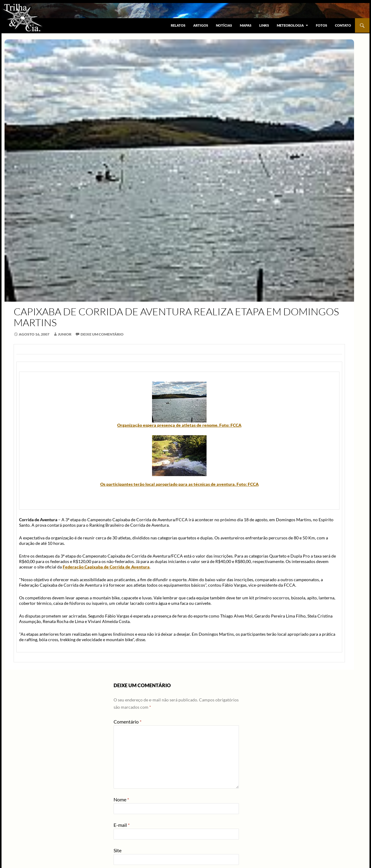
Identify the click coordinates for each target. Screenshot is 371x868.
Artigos (201, 25)
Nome (121, 799)
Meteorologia (290, 25)
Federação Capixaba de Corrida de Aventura (106, 567)
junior (65, 334)
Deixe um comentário (102, 334)
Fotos (321, 25)
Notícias (224, 25)
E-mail (122, 825)
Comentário (128, 722)
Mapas (246, 25)
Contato (343, 25)
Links (264, 25)
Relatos (178, 25)
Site (118, 850)
